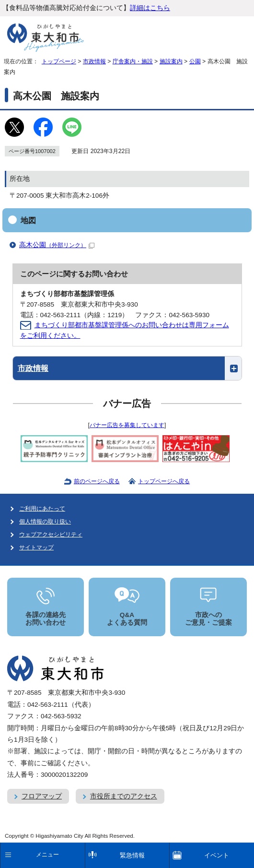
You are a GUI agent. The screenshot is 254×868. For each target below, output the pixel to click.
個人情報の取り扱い (45, 522)
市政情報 (94, 61)
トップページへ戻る (164, 481)
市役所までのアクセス (124, 796)
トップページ (59, 61)
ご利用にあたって (42, 509)
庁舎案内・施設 (133, 61)
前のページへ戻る (97, 481)
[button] (127, 369)
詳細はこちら (150, 8)
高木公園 (57, 245)
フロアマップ (42, 796)
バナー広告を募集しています (127, 425)
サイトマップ (36, 547)
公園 (195, 61)
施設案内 (171, 61)
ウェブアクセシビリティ (51, 535)
